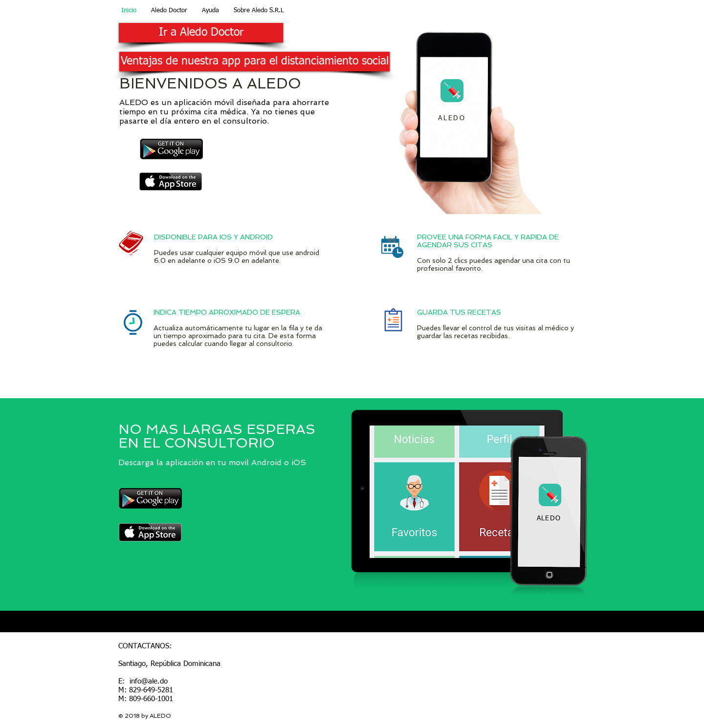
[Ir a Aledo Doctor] (201, 33)
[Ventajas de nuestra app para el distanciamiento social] (254, 62)
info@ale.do (149, 681)
